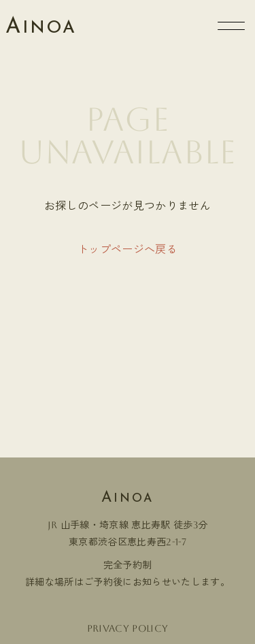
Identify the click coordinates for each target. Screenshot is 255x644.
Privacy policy (128, 628)
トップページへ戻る (128, 249)
